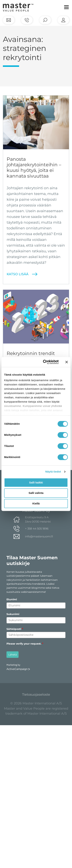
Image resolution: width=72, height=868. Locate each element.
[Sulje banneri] (67, 362)
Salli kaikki (36, 482)
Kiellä (36, 503)
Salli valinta (36, 493)
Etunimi (12, 599)
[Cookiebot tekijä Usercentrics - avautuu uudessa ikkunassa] (44, 362)
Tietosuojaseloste (36, 695)
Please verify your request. (25, 644)
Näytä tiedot (53, 472)
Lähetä (13, 655)
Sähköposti (15, 629)
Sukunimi (13, 614)
